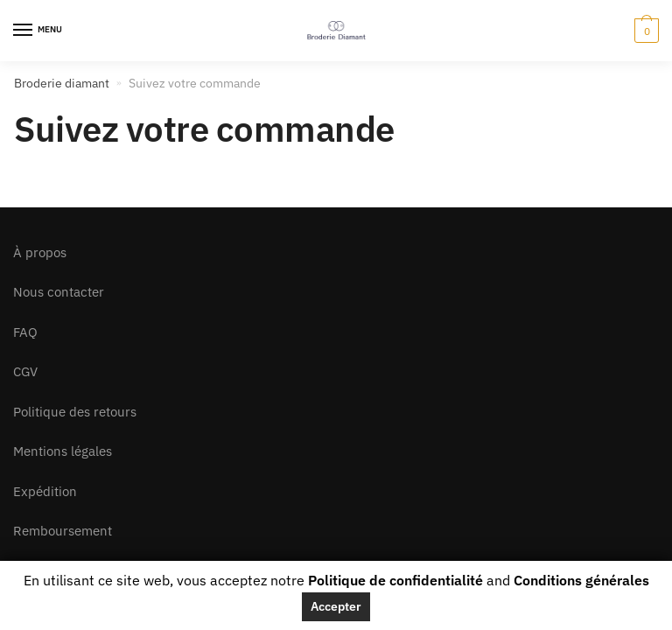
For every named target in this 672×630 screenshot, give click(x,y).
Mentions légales (63, 451)
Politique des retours (75, 412)
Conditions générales (581, 580)
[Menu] (39, 31)
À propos (40, 252)
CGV (25, 371)
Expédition (45, 491)
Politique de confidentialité (395, 580)
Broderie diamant (62, 83)
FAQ (25, 332)
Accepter (336, 606)
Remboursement (63, 531)
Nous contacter (59, 292)
